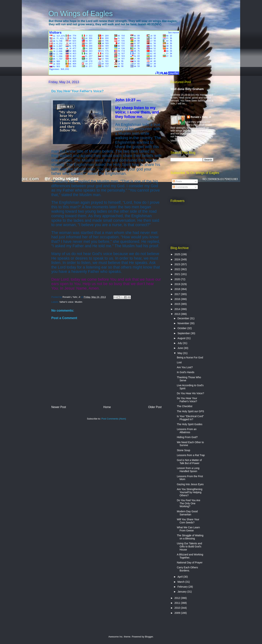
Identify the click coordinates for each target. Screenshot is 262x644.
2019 (178, 284)
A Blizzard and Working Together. (190, 556)
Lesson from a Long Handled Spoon (188, 470)
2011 (178, 603)
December (184, 318)
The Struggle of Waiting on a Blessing (190, 537)
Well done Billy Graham (187, 89)
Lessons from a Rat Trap (191, 455)
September (184, 333)
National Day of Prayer (190, 562)
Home (107, 407)
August (182, 338)
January (182, 592)
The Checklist (185, 406)
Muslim (79, 302)
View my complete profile (185, 141)
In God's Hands (186, 372)
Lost (179, 362)
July (180, 343)
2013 (178, 314)
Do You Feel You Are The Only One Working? (188, 503)
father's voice (67, 302)
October (182, 328)
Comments (180, 187)
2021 (178, 274)
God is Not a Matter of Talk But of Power (189, 462)
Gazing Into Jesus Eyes (190, 484)
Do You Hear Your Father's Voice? (187, 400)
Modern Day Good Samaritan (187, 513)
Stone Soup (183, 450)
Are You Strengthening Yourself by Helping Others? (190, 492)
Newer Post (59, 407)
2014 (178, 309)
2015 (178, 304)
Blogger (149, 637)
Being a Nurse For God (190, 357)
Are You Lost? (185, 367)
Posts (177, 181)
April (180, 577)
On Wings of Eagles (81, 13)
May (180, 353)
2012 (178, 598)
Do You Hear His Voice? (190, 393)
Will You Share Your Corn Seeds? (188, 521)
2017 (178, 294)
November (184, 323)
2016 (178, 299)
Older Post (155, 407)
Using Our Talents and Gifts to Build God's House (189, 546)
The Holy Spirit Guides (190, 424)
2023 (178, 264)
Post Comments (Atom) (114, 419)
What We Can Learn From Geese (188, 529)
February (183, 587)
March (181, 582)
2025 (178, 254)
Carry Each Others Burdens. (187, 569)
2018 (178, 289)
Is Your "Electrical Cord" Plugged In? (190, 418)
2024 (178, 259)
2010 (178, 608)
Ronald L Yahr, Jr (201, 117)
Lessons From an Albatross (187, 431)
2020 (178, 279)
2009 (178, 613)
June (180, 348)
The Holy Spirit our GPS (190, 411)
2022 (178, 269)
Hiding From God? (187, 437)
